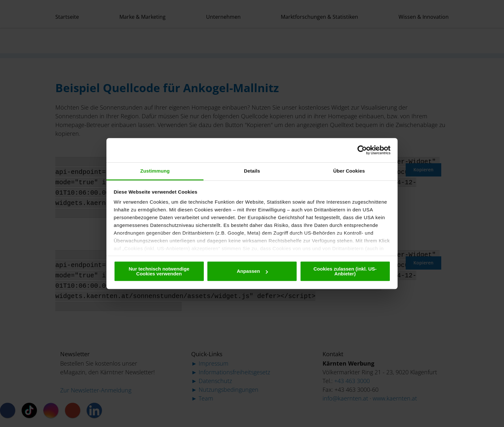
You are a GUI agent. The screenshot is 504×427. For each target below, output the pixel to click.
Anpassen (252, 271)
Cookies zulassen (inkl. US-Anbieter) (345, 271)
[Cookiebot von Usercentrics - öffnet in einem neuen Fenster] (362, 150)
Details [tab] (252, 171)
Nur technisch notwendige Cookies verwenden (159, 271)
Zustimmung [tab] (155, 171)
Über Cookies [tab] (349, 171)
